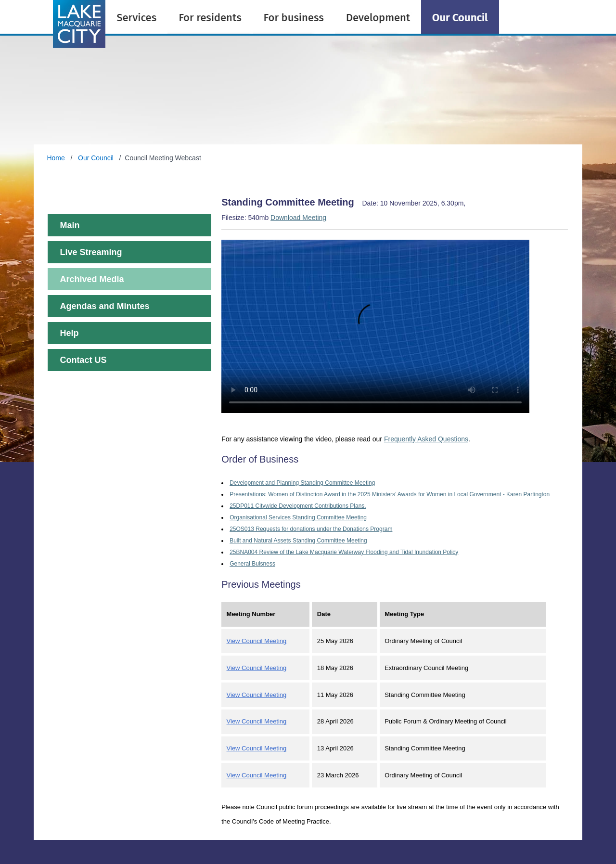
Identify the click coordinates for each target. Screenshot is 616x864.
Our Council (96, 158)
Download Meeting (298, 218)
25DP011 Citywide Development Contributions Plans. (298, 506)
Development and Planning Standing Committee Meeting (302, 483)
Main (70, 225)
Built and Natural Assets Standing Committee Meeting (298, 541)
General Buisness (252, 564)
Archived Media (92, 279)
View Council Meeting (257, 641)
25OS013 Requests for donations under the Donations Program (311, 529)
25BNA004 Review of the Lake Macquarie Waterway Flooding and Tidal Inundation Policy (344, 552)
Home (57, 158)
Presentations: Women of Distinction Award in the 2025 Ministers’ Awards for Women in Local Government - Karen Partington (390, 494)
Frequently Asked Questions (426, 439)
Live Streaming (91, 252)
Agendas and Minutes (104, 306)
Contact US (83, 360)
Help (69, 333)
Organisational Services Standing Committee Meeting (298, 517)
